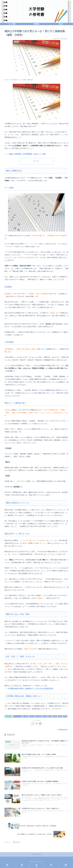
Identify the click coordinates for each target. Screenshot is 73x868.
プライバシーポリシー (36, 862)
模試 (60, 716)
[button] (40, 724)
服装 (55, 716)
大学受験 (38, 716)
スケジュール (17, 716)
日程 (45, 716)
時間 (50, 716)
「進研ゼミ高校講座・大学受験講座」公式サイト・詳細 (27, 154)
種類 (65, 716)
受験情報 (8, 716)
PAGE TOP (36, 854)
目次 (35, 161)
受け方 (32, 716)
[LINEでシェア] (37, 724)
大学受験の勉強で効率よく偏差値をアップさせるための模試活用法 (30, 688)
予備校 (25, 716)
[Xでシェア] (33, 724)
